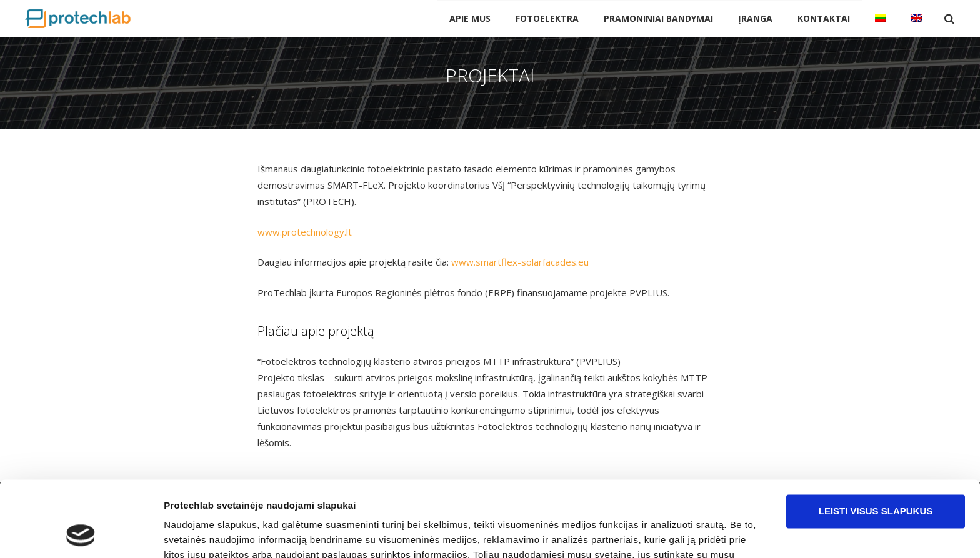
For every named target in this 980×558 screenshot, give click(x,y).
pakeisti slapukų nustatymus (503, 499)
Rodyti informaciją (205, 533)
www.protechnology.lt (305, 232)
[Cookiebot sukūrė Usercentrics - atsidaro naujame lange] (81, 534)
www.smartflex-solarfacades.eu (520, 262)
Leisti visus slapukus (876, 440)
